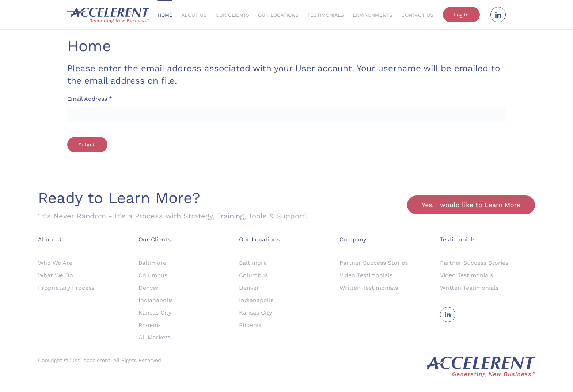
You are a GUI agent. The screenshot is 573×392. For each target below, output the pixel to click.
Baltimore (152, 263)
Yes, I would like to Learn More (471, 205)
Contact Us (417, 15)
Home (165, 15)
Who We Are (55, 263)
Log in (461, 15)
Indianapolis (156, 300)
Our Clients (232, 15)
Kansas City (155, 313)
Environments (373, 15)
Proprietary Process (66, 288)
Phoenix (150, 325)
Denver (149, 288)
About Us (194, 15)
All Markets (155, 337)
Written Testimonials (369, 288)
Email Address (90, 99)
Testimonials (326, 15)
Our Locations (278, 15)
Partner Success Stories (374, 263)
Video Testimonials (366, 275)
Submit (87, 145)
